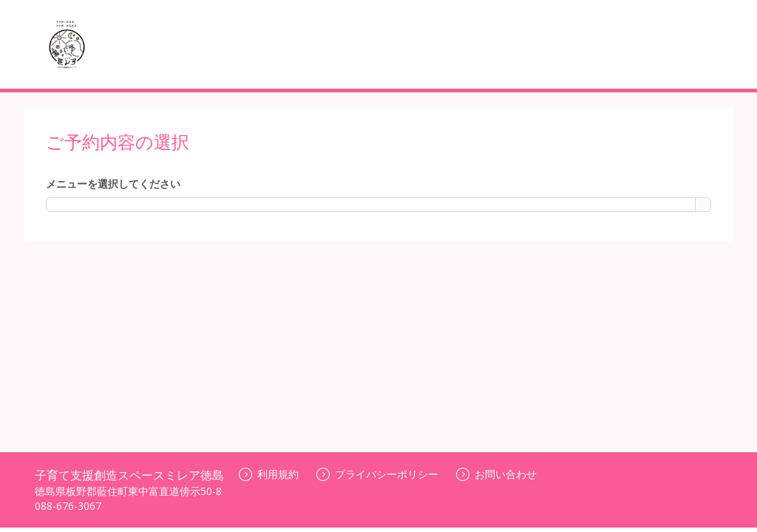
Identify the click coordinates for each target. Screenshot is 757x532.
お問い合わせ (496, 474)
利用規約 (269, 474)
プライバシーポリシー (377, 474)
